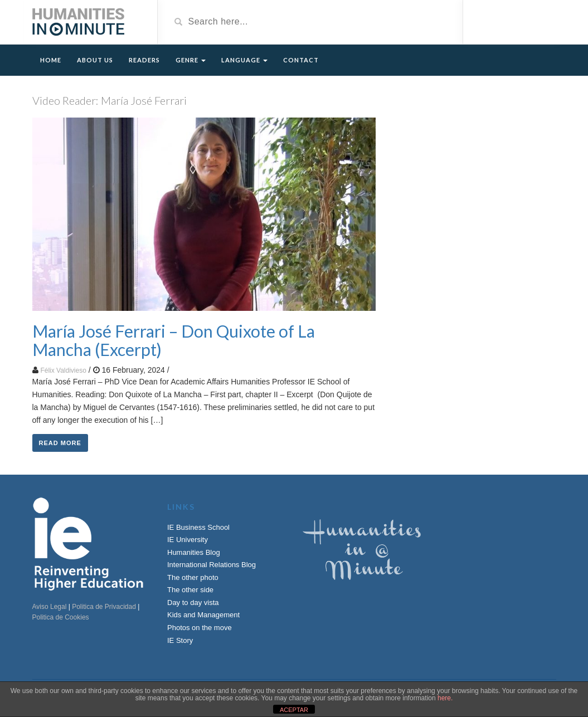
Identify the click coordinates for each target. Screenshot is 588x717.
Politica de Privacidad (104, 607)
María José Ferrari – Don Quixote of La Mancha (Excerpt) (174, 340)
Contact (301, 60)
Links (181, 507)
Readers (144, 60)
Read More (60, 443)
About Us (95, 60)
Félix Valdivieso (63, 370)
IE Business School (198, 527)
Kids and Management (203, 615)
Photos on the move (200, 628)
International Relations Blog (212, 565)
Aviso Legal (50, 607)
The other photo (193, 577)
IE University (188, 540)
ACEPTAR (294, 710)
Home (51, 60)
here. (445, 698)
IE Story (180, 640)
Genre (191, 60)
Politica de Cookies (61, 617)
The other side (190, 590)
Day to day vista (193, 603)
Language (244, 60)
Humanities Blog (194, 552)
